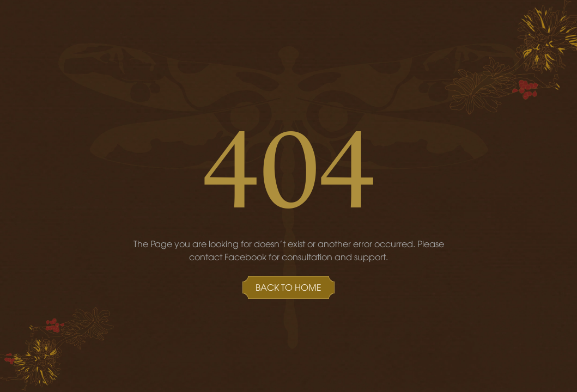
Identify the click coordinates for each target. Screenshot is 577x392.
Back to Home (288, 287)
